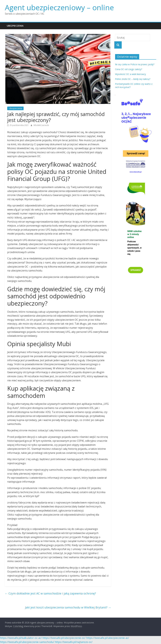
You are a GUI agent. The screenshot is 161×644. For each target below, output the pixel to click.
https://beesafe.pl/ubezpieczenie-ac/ (108, 638)
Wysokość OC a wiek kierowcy (130, 74)
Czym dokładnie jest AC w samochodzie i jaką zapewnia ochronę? (50, 593)
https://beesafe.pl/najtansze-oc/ (74, 642)
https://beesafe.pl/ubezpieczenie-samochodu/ (27, 642)
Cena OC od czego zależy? (129, 69)
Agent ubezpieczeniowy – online (59, 7)
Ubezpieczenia (15, 26)
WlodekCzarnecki (41, 125)
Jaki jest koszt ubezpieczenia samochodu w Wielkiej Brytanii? (68, 607)
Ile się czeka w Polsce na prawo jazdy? (135, 64)
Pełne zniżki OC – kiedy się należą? (133, 79)
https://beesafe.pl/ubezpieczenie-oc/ (64, 638)
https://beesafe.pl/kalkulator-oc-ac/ (21, 638)
